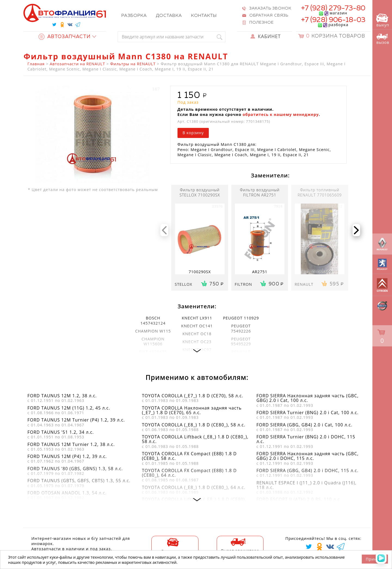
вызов (383, 39)
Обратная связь (269, 16)
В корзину (193, 133)
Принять (375, 559)
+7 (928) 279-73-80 (333, 8)
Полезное (262, 23)
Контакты (204, 16)
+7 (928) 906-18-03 (333, 20)
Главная (36, 64)
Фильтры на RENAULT (133, 64)
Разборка (134, 16)
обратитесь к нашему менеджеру (281, 114)
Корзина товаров (336, 36)
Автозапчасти (65, 37)
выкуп (383, 21)
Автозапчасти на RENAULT (77, 64)
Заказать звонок (270, 8)
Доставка (169, 16)
